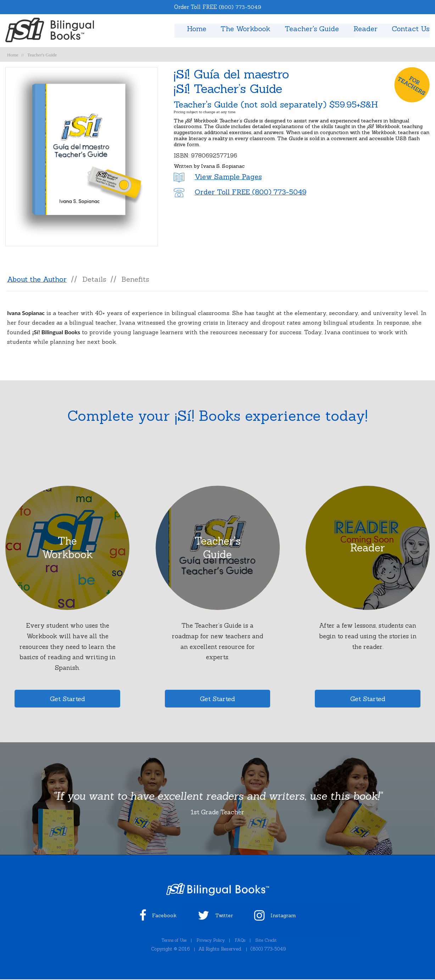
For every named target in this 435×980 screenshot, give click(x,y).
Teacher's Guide (311, 29)
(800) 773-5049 (240, 7)
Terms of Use (171, 941)
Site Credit (269, 941)
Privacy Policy (211, 941)
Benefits (136, 279)
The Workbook (243, 29)
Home (193, 29)
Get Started (67, 700)
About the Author (37, 279)
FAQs (242, 941)
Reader (365, 29)
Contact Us (411, 29)
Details (94, 279)
